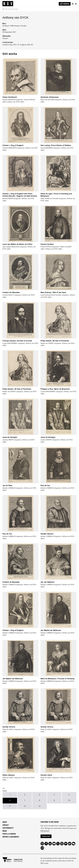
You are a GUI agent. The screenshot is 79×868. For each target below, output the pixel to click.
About (5, 822)
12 (25, 806)
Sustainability (8, 828)
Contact (6, 825)
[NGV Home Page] (8, 4)
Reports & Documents (11, 837)
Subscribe (46, 836)
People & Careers (9, 834)
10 (69, 801)
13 (39, 806)
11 (10, 806)
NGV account (45, 831)
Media (5, 831)
